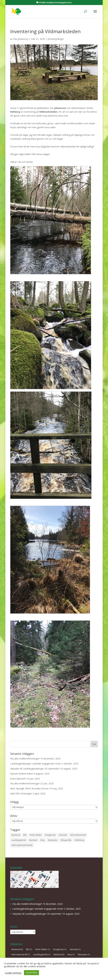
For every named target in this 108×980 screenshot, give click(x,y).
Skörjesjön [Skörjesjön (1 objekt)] (53, 840)
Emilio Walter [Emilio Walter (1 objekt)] (36, 835)
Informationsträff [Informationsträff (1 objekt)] (78, 835)
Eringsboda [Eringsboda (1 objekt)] (50, 835)
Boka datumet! (18, 779)
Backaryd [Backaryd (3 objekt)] (16, 835)
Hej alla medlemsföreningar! (25, 759)
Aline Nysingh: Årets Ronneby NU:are (29, 788)
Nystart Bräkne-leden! (22, 774)
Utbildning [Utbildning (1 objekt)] (79, 840)
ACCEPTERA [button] (31, 973)
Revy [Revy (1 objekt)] (43, 840)
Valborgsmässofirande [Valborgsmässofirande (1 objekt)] (22, 845)
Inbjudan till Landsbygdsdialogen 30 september (35, 769)
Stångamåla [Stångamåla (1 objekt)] (66, 840)
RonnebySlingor (56, 39)
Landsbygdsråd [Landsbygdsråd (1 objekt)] (19, 840)
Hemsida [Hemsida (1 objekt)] (63, 835)
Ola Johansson (21, 39)
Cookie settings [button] (13, 973)
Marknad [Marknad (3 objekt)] (33, 840)
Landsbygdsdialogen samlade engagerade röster (36, 764)
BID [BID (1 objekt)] (25, 835)
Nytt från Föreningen (21, 793)
